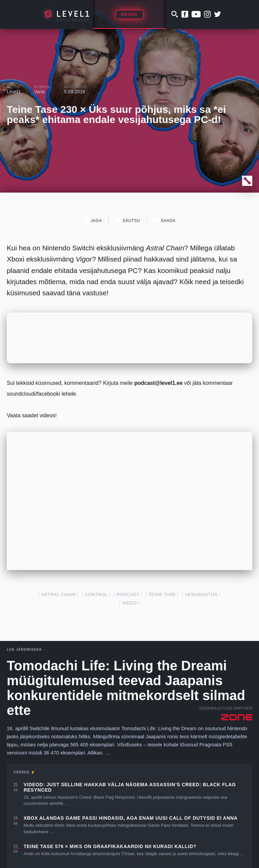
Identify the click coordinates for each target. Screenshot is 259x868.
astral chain (58, 594)
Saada (165, 220)
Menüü (129, 15)
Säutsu (128, 220)
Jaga (93, 220)
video (129, 603)
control (96, 594)
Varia (39, 92)
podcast (128, 594)
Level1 (14, 92)
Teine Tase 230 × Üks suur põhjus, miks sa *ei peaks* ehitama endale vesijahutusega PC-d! (116, 114)
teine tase (162, 594)
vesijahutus (201, 594)
